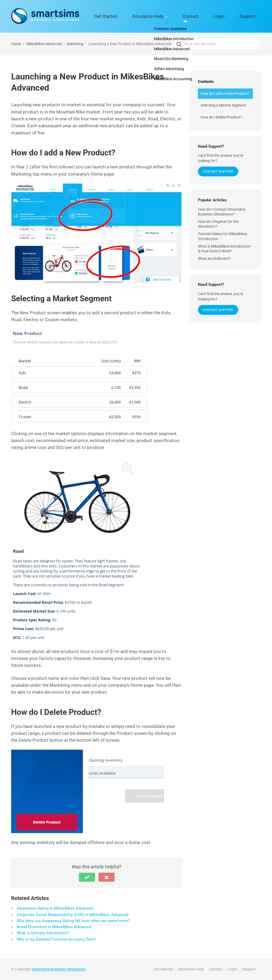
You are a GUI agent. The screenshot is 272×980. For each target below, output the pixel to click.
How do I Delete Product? (221, 117)
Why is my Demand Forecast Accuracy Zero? (56, 939)
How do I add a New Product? (225, 94)
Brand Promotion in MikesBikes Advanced (54, 927)
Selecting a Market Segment (223, 105)
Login (231, 16)
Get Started (145, 16)
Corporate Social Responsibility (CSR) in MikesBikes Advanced (73, 915)
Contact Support (218, 171)
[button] (87, 877)
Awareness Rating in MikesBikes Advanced (55, 908)
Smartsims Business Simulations (59, 969)
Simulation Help (177, 16)
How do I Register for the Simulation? (218, 224)
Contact (211, 16)
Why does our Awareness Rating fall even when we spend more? (73, 921)
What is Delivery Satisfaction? (43, 933)
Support (252, 16)
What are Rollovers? (214, 258)
